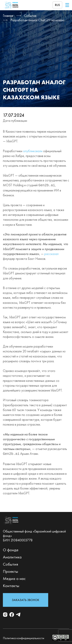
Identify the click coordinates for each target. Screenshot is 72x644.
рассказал (51, 253)
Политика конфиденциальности (24, 637)
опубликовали (33, 151)
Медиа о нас (14, 578)
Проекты (10, 571)
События (10, 563)
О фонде (11, 549)
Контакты (11, 585)
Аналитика (12, 556)
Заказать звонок (26, 599)
